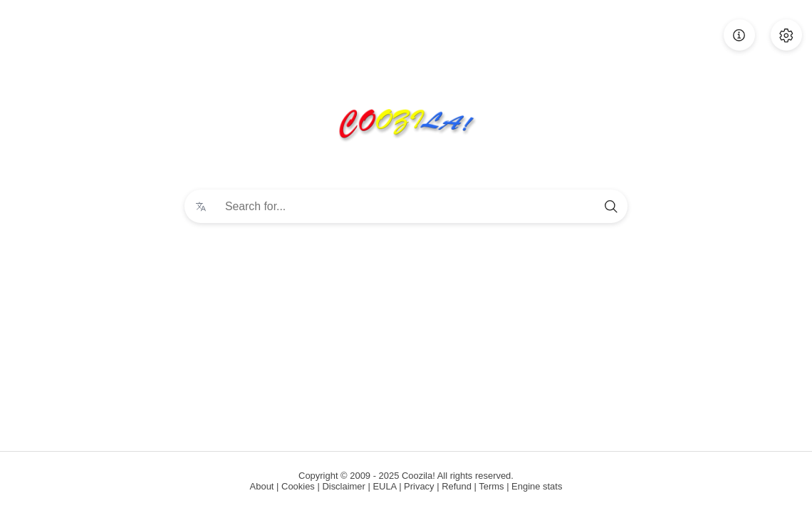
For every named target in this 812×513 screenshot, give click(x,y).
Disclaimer (343, 486)
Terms (491, 486)
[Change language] (201, 206)
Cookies (298, 486)
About (262, 486)
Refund (457, 486)
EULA (384, 486)
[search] (611, 206)
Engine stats (537, 486)
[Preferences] (786, 35)
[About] (739, 35)
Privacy (419, 486)
